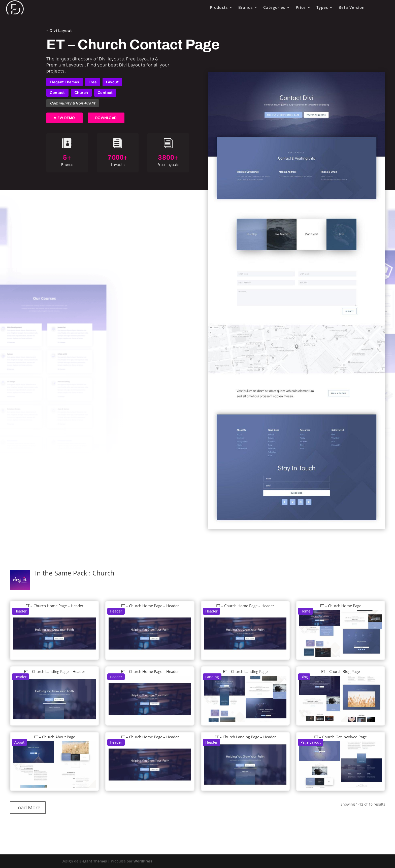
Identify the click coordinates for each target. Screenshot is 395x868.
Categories (274, 7)
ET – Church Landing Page (245, 671)
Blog (304, 677)
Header (21, 611)
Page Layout (311, 742)
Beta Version (352, 7)
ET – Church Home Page (341, 606)
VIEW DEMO (64, 118)
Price (301, 7)
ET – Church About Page (55, 737)
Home (305, 611)
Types (322, 7)
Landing (212, 677)
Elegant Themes (64, 82)
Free (93, 82)
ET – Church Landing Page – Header (55, 671)
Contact (57, 93)
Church (81, 93)
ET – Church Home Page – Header (54, 606)
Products (219, 7)
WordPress (143, 861)
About (19, 742)
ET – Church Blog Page (340, 671)
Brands (245, 7)
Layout (112, 82)
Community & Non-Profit (73, 103)
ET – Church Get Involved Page (340, 737)
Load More (28, 807)
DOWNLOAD (106, 118)
